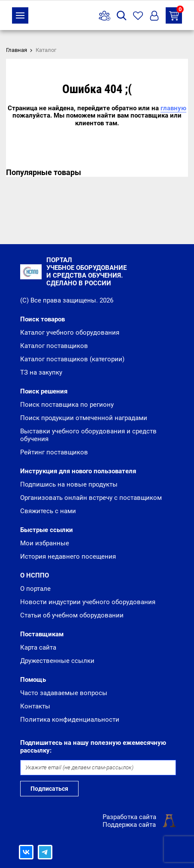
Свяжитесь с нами (48, 511)
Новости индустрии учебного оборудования (88, 602)
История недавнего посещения (68, 556)
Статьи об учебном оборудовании (72, 615)
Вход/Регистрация (154, 16)
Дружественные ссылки (57, 661)
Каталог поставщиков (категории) (72, 359)
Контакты (35, 706)
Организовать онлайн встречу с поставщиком (91, 498)
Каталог (20, 15)
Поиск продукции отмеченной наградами (84, 418)
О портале (35, 589)
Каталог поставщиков (54, 346)
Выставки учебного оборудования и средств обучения (88, 435)
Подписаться (49, 789)
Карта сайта (38, 647)
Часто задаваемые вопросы (64, 693)
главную (173, 108)
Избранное (138, 16)
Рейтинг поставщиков (54, 452)
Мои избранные (45, 543)
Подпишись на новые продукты (69, 484)
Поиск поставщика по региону (67, 405)
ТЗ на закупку (176, 14)
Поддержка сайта (129, 825)
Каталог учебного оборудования (70, 333)
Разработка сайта (129, 817)
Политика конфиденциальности (70, 720)
